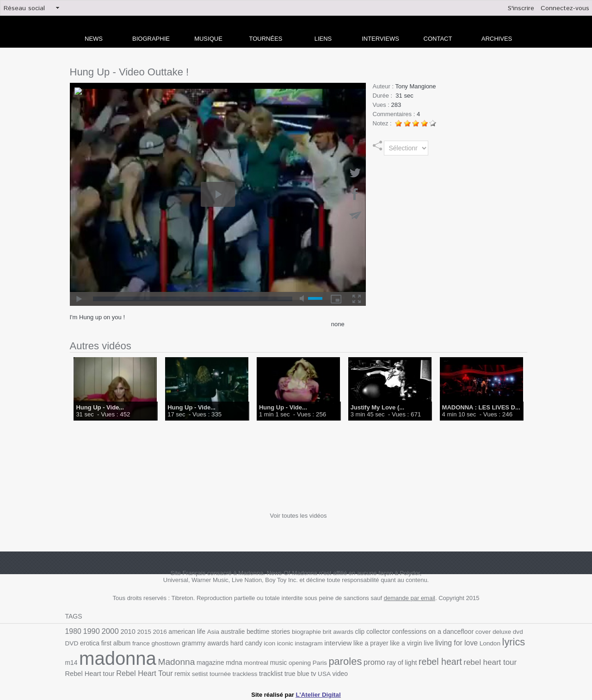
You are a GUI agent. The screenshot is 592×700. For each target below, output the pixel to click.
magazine (193, 661)
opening (281, 661)
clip (353, 632)
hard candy (227, 642)
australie (229, 632)
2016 (157, 632)
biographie (301, 632)
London (465, 642)
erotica (75, 642)
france (125, 642)
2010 (127, 632)
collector (371, 632)
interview (317, 642)
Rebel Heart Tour (124, 672)
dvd (507, 632)
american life (184, 632)
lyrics (488, 641)
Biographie (151, 39)
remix (160, 672)
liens (323, 39)
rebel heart (417, 660)
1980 (73, 631)
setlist (178, 672)
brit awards (332, 632)
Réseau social (24, 8)
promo (353, 661)
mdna (216, 661)
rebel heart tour (466, 661)
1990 (91, 631)
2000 (109, 631)
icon (250, 642)
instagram (288, 642)
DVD (520, 632)
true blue (272, 672)
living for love (433, 642)
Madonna (160, 660)
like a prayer (349, 642)
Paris (300, 661)
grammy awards (187, 642)
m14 (507, 642)
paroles (325, 660)
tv (288, 672)
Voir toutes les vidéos (299, 516)
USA (299, 672)
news (94, 39)
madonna (103, 657)
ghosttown (148, 642)
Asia (210, 632)
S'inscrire (521, 8)
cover (473, 632)
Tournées (266, 39)
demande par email (410, 598)
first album (100, 642)
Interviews (380, 39)
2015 (142, 632)
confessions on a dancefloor (424, 632)
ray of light (380, 661)
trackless (222, 672)
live (406, 642)
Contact (438, 39)
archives (497, 39)
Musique (208, 39)
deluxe (491, 632)
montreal (237, 661)
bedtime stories (264, 632)
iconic (265, 642)
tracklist (247, 672)
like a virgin (383, 642)
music (259, 661)
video (315, 672)
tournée (197, 672)
